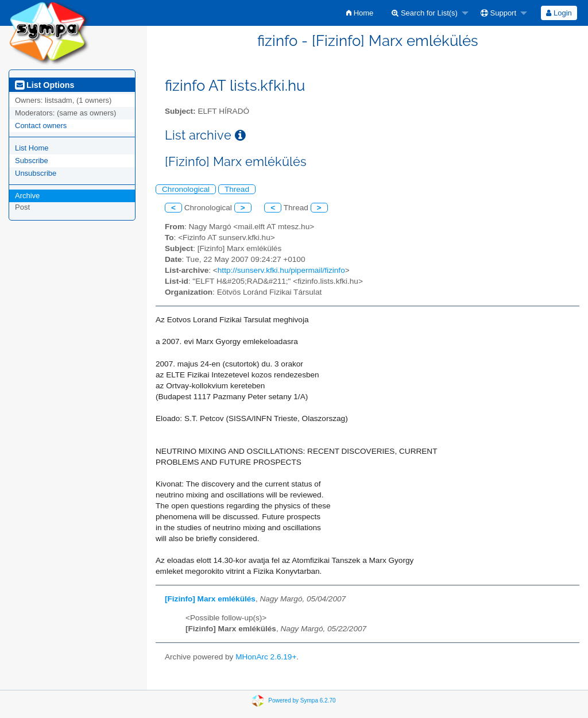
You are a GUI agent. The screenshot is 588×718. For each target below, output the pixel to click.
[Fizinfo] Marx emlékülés (210, 599)
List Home (32, 148)
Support (498, 13)
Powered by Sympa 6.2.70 (302, 700)
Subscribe (32, 161)
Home (360, 13)
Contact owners (41, 126)
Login (559, 13)
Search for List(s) (425, 13)
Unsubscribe (36, 173)
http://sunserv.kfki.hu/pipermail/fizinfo (281, 270)
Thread (237, 189)
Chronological (186, 189)
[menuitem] (360, 13)
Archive (27, 196)
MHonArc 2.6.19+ (266, 657)
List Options (45, 85)
